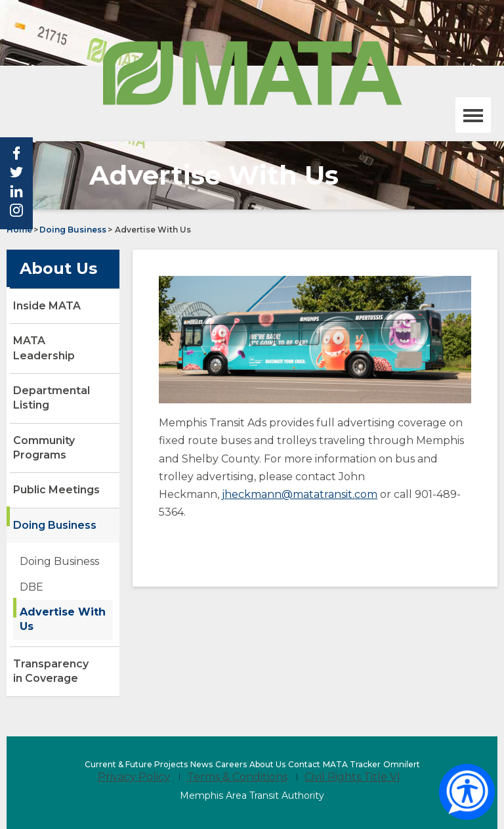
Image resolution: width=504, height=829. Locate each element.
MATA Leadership (44, 348)
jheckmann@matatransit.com (300, 494)
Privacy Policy (134, 777)
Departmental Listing (52, 398)
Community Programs (44, 448)
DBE (31, 587)
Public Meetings (56, 490)
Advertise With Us (63, 619)
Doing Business (73, 230)
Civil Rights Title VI (352, 777)
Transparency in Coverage (51, 671)
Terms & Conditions (237, 777)
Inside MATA (47, 306)
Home (19, 230)
